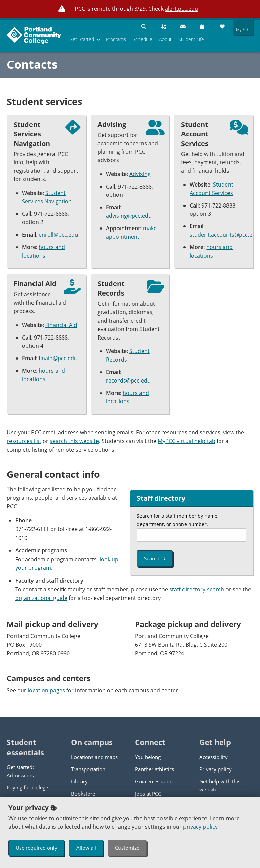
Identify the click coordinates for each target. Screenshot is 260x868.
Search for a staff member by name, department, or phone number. (178, 520)
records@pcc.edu (128, 381)
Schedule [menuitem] (143, 39)
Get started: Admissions (20, 771)
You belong (148, 757)
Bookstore (83, 794)
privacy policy (200, 827)
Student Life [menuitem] (191, 39)
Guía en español (154, 781)
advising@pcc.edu (129, 216)
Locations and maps (94, 757)
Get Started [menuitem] (82, 39)
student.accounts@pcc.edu (224, 235)
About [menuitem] (165, 39)
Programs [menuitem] (116, 39)
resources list (24, 441)
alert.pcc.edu (181, 9)
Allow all (86, 848)
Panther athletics (155, 769)
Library (79, 781)
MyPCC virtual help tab (187, 441)
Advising (140, 174)
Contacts (32, 64)
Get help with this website (220, 785)
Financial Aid (61, 325)
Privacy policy (215, 769)
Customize (127, 848)
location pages (46, 690)
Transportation (88, 769)
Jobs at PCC (148, 794)
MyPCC (241, 29)
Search (155, 558)
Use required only (36, 848)
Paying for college (27, 787)
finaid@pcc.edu (58, 358)
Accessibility (214, 757)
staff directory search (197, 589)
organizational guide (41, 598)
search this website (74, 441)
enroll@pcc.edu (58, 235)
